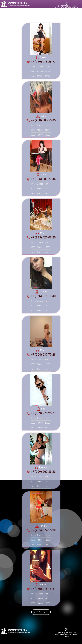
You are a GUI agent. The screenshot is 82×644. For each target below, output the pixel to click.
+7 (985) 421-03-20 (41, 238)
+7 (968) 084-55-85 (41, 120)
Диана (41, 58)
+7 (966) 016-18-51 (41, 589)
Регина (41, 526)
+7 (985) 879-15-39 (41, 530)
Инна (41, 175)
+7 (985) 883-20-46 (41, 179)
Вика (41, 116)
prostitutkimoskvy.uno (41, 612)
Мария (41, 585)
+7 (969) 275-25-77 (41, 62)
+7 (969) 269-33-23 (41, 472)
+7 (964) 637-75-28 (41, 355)
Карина (41, 292)
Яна (41, 409)
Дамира (41, 468)
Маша (41, 233)
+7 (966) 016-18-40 (41, 296)
